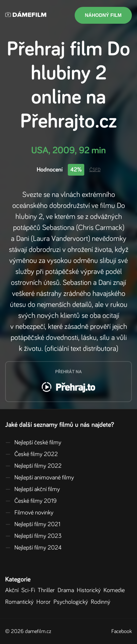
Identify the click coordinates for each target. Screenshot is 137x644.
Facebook (122, 631)
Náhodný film (103, 15)
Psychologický (72, 602)
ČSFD (95, 170)
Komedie (115, 590)
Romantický (21, 602)
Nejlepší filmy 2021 (33, 524)
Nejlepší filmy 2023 (33, 536)
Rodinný (102, 602)
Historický (90, 590)
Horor (45, 602)
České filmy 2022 (32, 454)
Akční (13, 590)
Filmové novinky (29, 513)
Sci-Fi (29, 590)
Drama (67, 590)
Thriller (48, 590)
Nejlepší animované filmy (40, 478)
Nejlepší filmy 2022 (33, 466)
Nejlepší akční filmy (33, 489)
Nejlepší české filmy (33, 443)
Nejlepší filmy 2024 (33, 548)
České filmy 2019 (31, 501)
